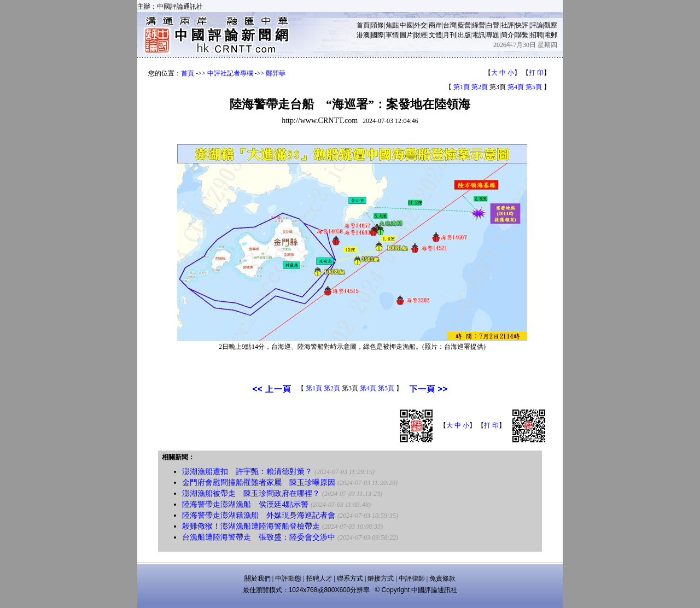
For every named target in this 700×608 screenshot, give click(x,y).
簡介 (507, 35)
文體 (435, 35)
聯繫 (522, 35)
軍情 (392, 35)
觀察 (551, 25)
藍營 (464, 25)
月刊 (450, 35)
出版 (464, 35)
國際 (377, 35)
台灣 (450, 25)
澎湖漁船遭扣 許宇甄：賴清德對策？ (247, 472)
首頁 (363, 25)
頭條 (377, 25)
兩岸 (435, 25)
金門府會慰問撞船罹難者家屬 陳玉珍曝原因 (259, 483)
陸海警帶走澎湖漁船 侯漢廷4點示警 (245, 504)
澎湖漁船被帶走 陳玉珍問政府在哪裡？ (251, 493)
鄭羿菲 (276, 73)
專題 (493, 35)
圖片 (406, 35)
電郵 (551, 35)
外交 (421, 25)
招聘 (536, 35)
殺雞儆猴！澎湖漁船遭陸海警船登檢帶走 (252, 526)
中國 (406, 25)
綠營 (479, 25)
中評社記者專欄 (230, 73)
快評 (522, 25)
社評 (507, 25)
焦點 (392, 25)
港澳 (363, 35)
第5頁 (534, 87)
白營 (493, 25)
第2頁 (480, 87)
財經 (421, 35)
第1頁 (462, 87)
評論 (536, 25)
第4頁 (516, 87)
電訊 (479, 35)
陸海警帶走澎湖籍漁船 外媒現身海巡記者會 (259, 515)
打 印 (536, 73)
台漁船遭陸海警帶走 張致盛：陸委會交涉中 (259, 537)
